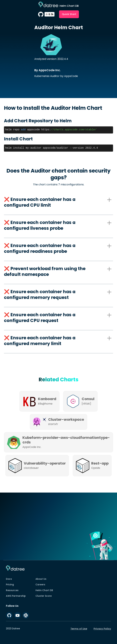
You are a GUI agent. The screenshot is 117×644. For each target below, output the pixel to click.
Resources (12, 590)
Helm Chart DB (44, 590)
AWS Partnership (16, 596)
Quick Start (69, 14)
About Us (41, 579)
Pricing (10, 585)
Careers (40, 585)
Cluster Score (44, 596)
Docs (9, 579)
